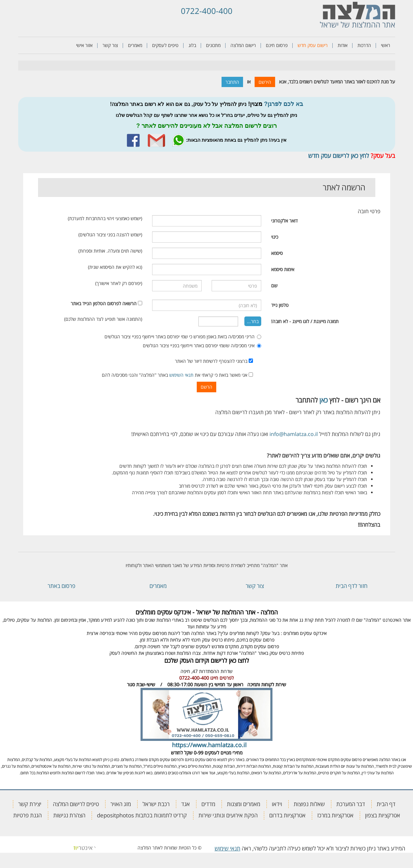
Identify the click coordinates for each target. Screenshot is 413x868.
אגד (186, 804)
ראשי (386, 45)
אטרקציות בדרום (287, 815)
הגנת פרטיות (27, 815)
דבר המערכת (351, 804)
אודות (343, 45)
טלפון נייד (280, 305)
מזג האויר (121, 804)
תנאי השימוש (181, 375)
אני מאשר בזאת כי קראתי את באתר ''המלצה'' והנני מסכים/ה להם (177, 375)
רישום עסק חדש (313, 45)
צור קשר (110, 45)
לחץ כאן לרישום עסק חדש (339, 156)
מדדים (208, 804)
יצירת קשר (30, 804)
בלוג (192, 45)
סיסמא (277, 253)
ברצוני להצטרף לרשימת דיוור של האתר (214, 361)
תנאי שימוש (227, 848)
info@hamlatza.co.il (294, 434)
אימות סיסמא (283, 269)
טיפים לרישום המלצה (76, 804)
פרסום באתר (62, 586)
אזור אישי (84, 45)
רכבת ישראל (156, 804)
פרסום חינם (277, 45)
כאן (324, 400)
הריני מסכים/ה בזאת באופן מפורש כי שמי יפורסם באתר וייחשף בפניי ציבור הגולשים (183, 337)
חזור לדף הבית (351, 586)
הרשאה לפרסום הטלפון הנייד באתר (104, 303)
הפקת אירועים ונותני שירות (228, 815)
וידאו (277, 804)
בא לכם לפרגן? (283, 104)
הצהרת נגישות (69, 815)
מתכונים (213, 45)
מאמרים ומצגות (244, 804)
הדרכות (364, 45)
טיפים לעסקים (165, 45)
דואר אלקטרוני (284, 221)
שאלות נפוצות (309, 804)
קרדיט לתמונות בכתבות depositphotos (142, 815)
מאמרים (135, 45)
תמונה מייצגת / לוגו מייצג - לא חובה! (305, 321)
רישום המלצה (243, 45)
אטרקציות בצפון (383, 815)
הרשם (206, 387)
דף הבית (386, 804)
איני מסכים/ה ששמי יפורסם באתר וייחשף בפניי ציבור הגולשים (202, 345)
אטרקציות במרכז (335, 815)
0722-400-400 (207, 11)
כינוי (275, 237)
